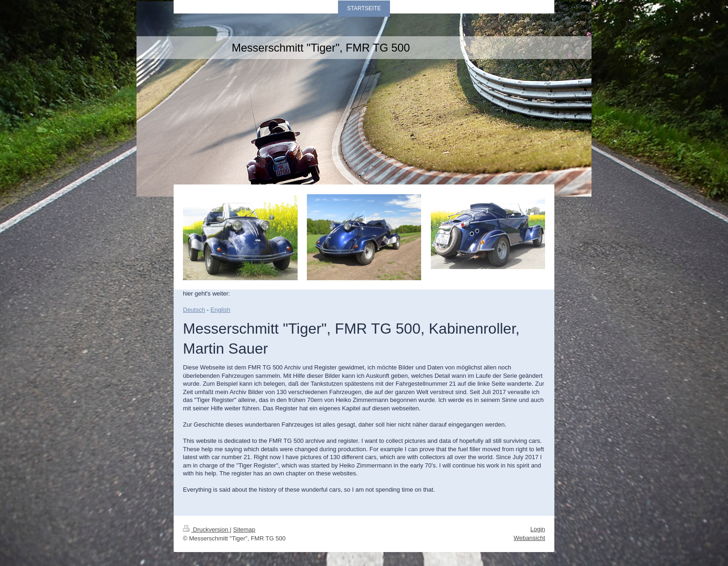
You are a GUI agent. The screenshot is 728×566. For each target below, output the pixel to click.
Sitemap (244, 530)
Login (538, 529)
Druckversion (206, 530)
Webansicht (529, 538)
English (220, 310)
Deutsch (194, 310)
